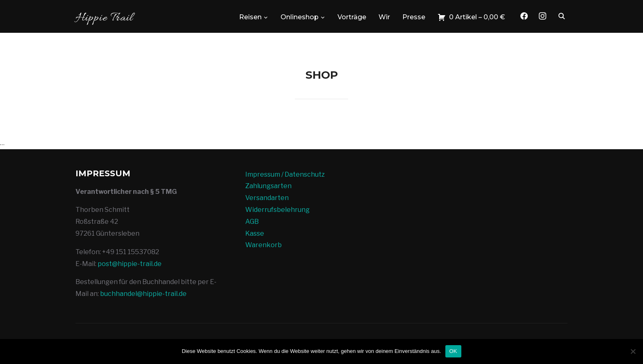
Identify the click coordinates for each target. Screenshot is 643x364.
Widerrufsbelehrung (277, 210)
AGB (252, 222)
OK (453, 351)
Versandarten (267, 198)
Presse (414, 17)
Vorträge (352, 17)
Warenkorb (263, 245)
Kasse (255, 233)
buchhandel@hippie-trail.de (143, 294)
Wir (384, 17)
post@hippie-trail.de (130, 264)
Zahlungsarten (268, 186)
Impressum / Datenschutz (285, 174)
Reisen (250, 17)
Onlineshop (300, 17)
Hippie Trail (104, 18)
